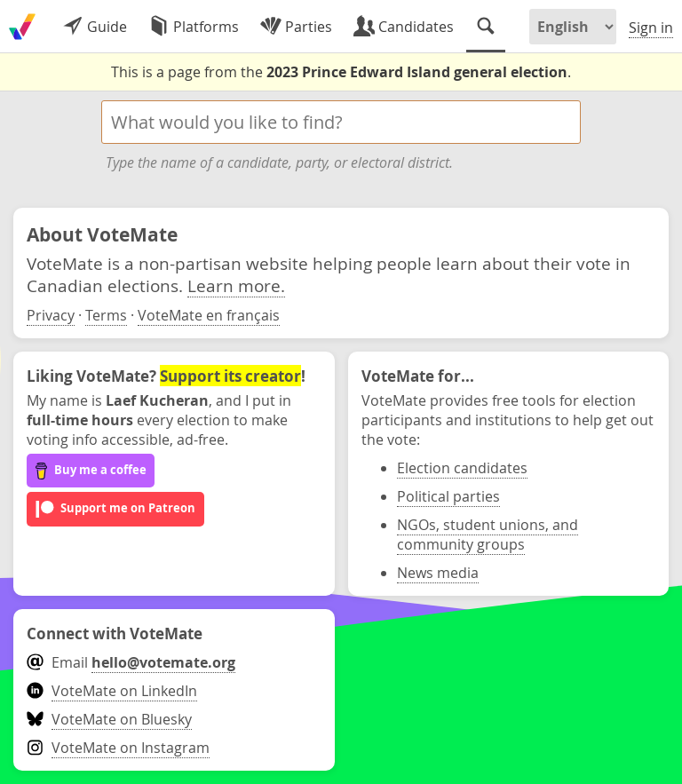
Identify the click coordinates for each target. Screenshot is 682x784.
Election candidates (462, 468)
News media (438, 573)
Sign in (651, 28)
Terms (106, 315)
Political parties (448, 496)
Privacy (51, 315)
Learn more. (236, 285)
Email (131, 662)
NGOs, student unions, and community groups (488, 535)
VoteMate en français (209, 315)
